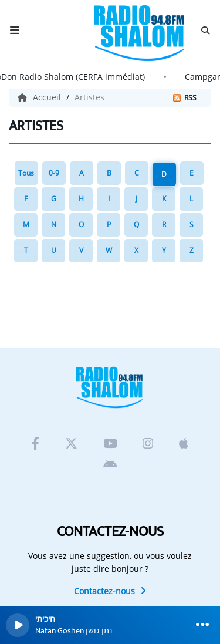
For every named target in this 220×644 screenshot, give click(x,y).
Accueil (40, 97)
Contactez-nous (110, 591)
